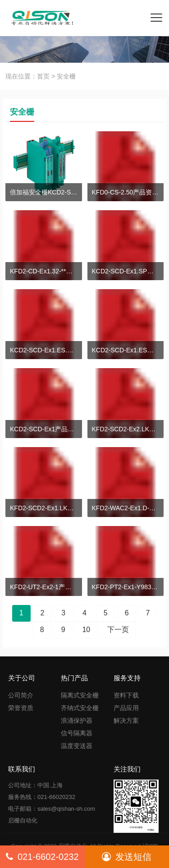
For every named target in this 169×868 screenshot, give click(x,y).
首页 (43, 76)
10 (86, 630)
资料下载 (126, 695)
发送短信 (127, 857)
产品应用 (126, 708)
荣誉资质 (21, 708)
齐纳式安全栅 (80, 708)
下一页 (118, 630)
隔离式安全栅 (80, 695)
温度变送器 (77, 746)
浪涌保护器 (77, 720)
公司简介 (21, 695)
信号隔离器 (77, 733)
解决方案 (126, 720)
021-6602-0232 (42, 857)
